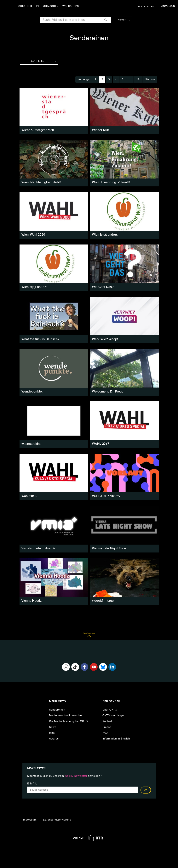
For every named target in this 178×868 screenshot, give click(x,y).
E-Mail (32, 784)
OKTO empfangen (114, 716)
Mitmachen (51, 6)
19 (138, 80)
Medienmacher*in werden (66, 716)
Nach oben (89, 636)
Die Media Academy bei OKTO (69, 721)
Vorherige (84, 80)
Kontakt (107, 721)
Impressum (29, 820)
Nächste (150, 80)
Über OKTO (110, 710)
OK (146, 790)
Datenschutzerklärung (57, 820)
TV (37, 6)
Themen (123, 20)
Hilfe (52, 733)
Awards (54, 739)
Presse (107, 727)
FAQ (105, 733)
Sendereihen (57, 710)
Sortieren (44, 61)
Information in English (116, 739)
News (53, 727)
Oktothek (25, 6)
